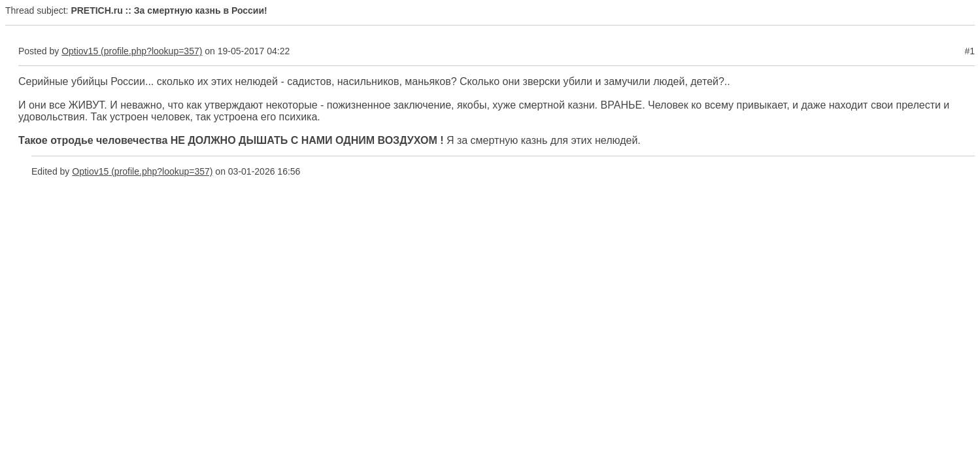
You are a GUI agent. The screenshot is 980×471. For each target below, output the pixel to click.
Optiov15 (80, 51)
